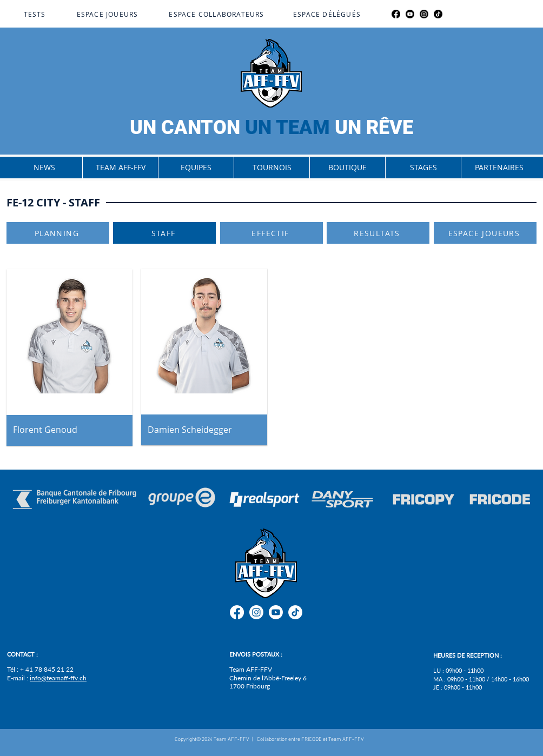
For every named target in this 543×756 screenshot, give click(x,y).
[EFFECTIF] (271, 233)
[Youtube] (410, 14)
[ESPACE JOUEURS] (108, 14)
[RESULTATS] (378, 233)
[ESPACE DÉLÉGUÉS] (328, 14)
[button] (120, 168)
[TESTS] (36, 14)
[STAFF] (164, 233)
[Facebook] (396, 14)
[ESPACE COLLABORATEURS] (218, 14)
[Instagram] (424, 14)
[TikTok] (438, 14)
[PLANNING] (58, 233)
